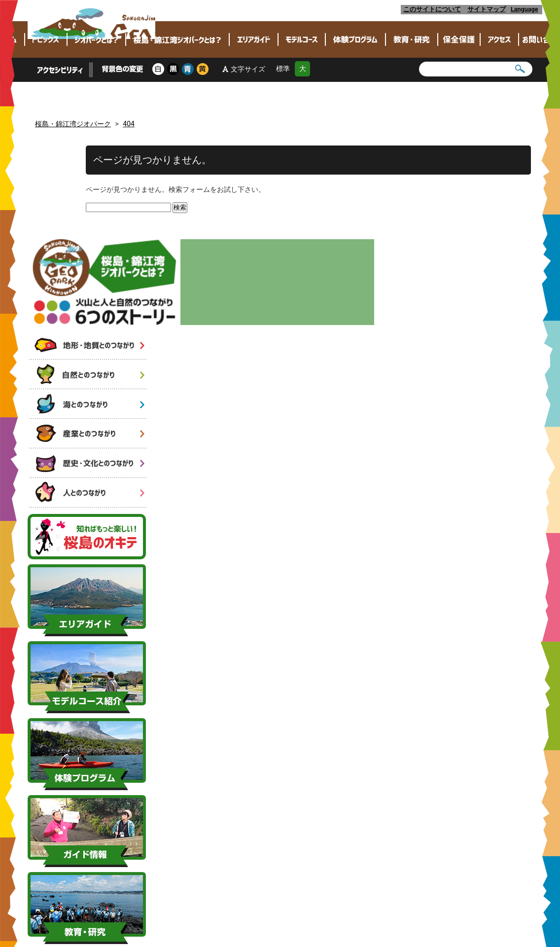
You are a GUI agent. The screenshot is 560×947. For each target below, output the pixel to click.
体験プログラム (355, 70)
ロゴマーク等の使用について (297, 884)
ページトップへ (280, 858)
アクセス (499, 70)
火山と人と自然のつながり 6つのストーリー (88, 177)
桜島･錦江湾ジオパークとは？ (177, 70)
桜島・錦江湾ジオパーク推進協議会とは (138, 884)
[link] (513, 850)
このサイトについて (432, 9)
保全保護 (459, 70)
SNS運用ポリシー (393, 884)
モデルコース (302, 70)
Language (526, 9)
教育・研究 (412, 70)
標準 (283, 100)
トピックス (46, 70)
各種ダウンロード (226, 884)
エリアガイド (254, 70)
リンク (353, 884)
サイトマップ (487, 9)
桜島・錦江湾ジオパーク (138, 26)
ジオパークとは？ (96, 70)
